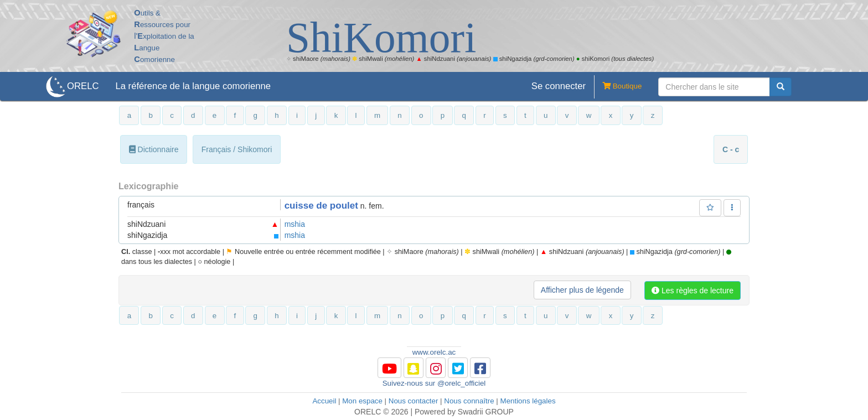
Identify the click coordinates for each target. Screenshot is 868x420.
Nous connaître (469, 401)
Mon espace (362, 401)
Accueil (324, 401)
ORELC (83, 86)
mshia (295, 224)
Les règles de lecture (693, 291)
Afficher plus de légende (582, 290)
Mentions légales (528, 401)
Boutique (618, 87)
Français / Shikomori (237, 149)
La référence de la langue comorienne (193, 86)
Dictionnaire (154, 149)
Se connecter (559, 86)
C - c (731, 149)
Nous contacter (414, 401)
